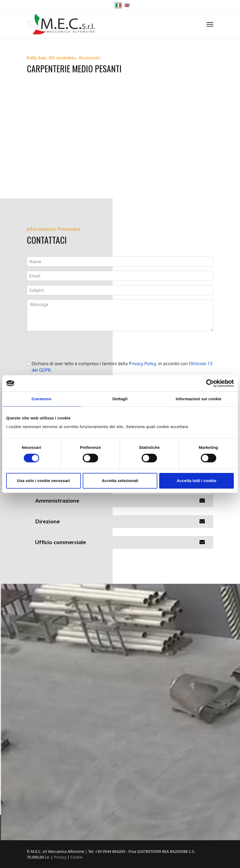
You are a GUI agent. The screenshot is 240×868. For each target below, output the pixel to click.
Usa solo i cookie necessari (44, 481)
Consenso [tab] (41, 399)
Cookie (77, 857)
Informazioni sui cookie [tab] (199, 399)
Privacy (61, 857)
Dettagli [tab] (120, 399)
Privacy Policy (142, 364)
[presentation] (68, 346)
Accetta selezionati (120, 481)
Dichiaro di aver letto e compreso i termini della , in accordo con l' (122, 367)
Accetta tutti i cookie (197, 481)
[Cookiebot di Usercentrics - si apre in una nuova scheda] (210, 383)
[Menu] (210, 24)
